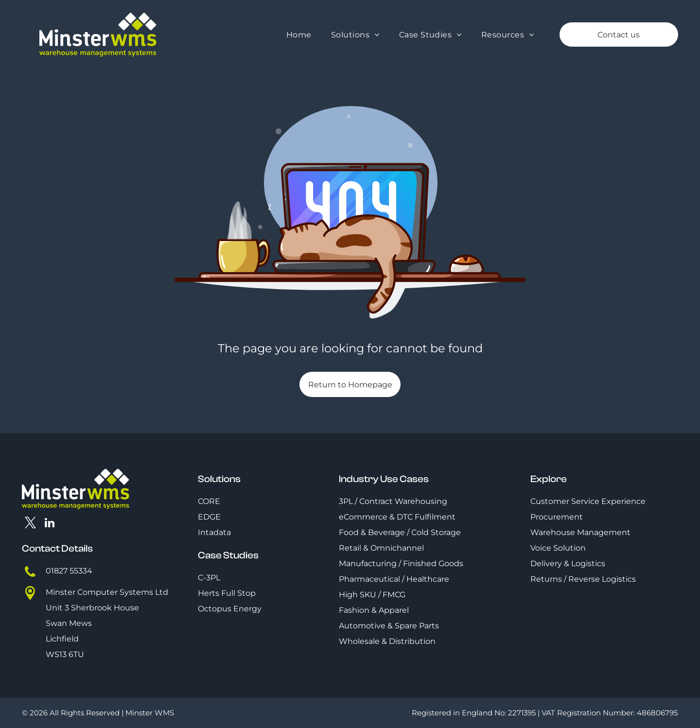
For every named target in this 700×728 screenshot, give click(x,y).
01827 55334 (69, 571)
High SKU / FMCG (372, 595)
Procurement (557, 517)
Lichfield (62, 639)
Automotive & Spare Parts (389, 626)
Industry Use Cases (384, 479)
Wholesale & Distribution (387, 641)
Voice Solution (558, 548)
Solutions (219, 479)
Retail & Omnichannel (381, 548)
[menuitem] (299, 35)
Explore (549, 479)
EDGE (209, 517)
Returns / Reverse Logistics (583, 579)
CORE (209, 501)
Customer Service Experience (588, 501)
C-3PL (209, 578)
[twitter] (30, 524)
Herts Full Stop (227, 593)
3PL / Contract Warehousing (393, 501)
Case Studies (228, 555)
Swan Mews (69, 623)
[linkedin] (50, 524)
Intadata (214, 532)
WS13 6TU (65, 654)
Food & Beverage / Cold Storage (400, 532)
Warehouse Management (580, 532)
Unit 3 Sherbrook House (92, 608)
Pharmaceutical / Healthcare (394, 579)
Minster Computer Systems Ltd (107, 592)
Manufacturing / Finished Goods (401, 563)
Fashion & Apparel (374, 610)
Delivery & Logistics (568, 563)
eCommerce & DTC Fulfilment (397, 517)
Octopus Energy (230, 609)
